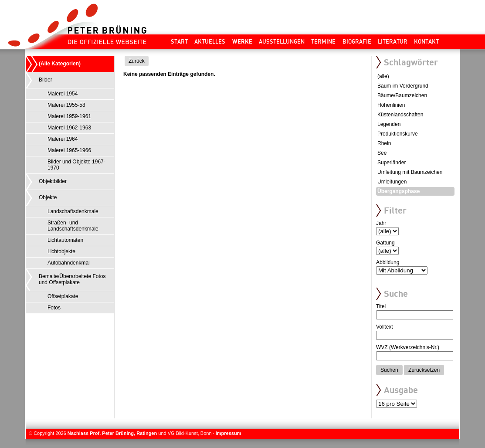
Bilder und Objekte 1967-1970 (76, 165)
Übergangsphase (399, 191)
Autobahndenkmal (69, 263)
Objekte (48, 197)
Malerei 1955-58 (66, 105)
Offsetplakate (63, 296)
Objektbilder (53, 181)
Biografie (357, 41)
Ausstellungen (282, 41)
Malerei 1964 (63, 139)
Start (179, 41)
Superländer (392, 163)
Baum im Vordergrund (403, 86)
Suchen (389, 370)
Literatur (393, 41)
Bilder (46, 80)
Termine (323, 41)
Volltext (385, 327)
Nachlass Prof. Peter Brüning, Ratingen (112, 433)
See (382, 153)
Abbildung (388, 262)
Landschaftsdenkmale (73, 211)
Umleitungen (392, 182)
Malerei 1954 (63, 94)
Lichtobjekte (61, 251)
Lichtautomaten (65, 240)
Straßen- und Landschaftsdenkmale (73, 226)
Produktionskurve (398, 134)
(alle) (383, 76)
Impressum (229, 433)
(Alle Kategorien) (60, 64)
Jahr (381, 223)
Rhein (384, 143)
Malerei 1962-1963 (69, 128)
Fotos (54, 308)
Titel (381, 306)
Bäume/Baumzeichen (402, 95)
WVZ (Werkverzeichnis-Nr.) (408, 347)
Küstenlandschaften (400, 115)
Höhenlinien (391, 105)
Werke (242, 41)
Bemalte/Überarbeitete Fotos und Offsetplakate (72, 279)
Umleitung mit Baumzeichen (410, 172)
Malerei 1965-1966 (69, 150)
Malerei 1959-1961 (69, 116)
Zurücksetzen (424, 370)
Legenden (389, 124)
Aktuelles (210, 41)
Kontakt (426, 41)
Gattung (385, 243)
